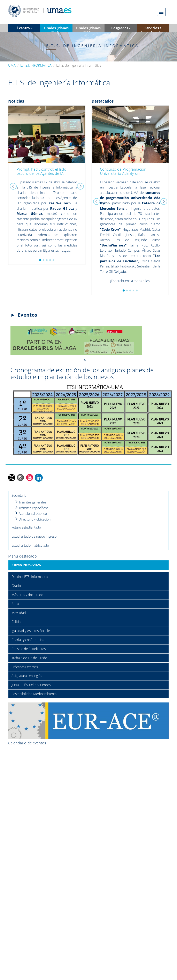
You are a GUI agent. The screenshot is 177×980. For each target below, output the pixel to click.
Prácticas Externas (25, 667)
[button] (14, 185)
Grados (17, 586)
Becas (16, 604)
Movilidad (19, 613)
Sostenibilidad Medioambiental (34, 694)
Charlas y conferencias (28, 640)
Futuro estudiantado (26, 527)
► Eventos (24, 315)
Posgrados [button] (121, 28)
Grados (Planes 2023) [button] (88, 29)
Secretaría (19, 495)
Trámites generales (30, 502)
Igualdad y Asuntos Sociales (31, 631)
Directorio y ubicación (33, 519)
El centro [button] (24, 28)
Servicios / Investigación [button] (153, 29)
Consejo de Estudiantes (29, 649)
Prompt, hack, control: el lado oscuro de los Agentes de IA (41, 171)
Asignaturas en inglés (27, 676)
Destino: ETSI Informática (30, 577)
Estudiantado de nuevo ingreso (34, 536)
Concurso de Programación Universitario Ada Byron (123, 171)
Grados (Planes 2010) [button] (56, 29)
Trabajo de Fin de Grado (29, 658)
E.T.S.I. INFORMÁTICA (36, 65)
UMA (12, 65)
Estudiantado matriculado (30, 545)
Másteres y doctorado (27, 595)
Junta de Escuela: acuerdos (31, 685)
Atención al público (31, 514)
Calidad (17, 622)
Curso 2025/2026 (26, 565)
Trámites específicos (31, 508)
